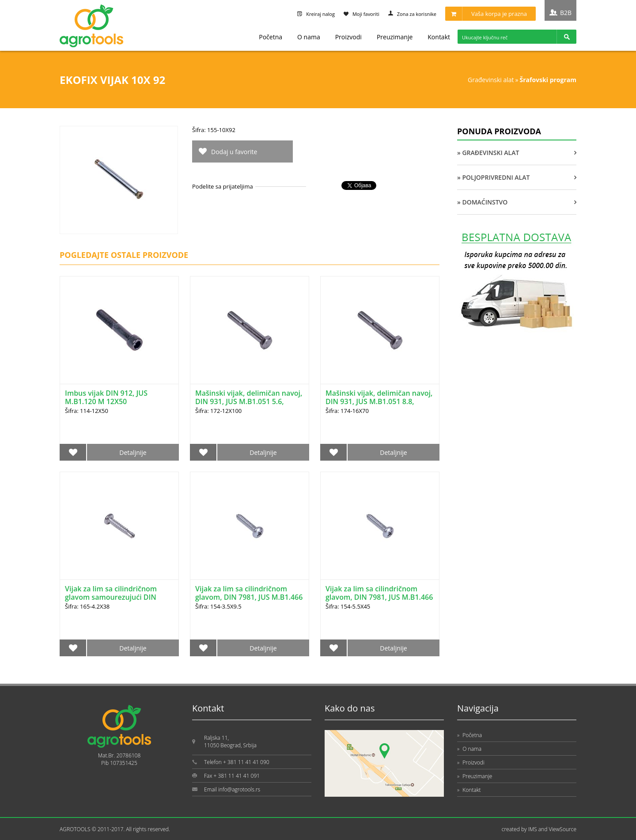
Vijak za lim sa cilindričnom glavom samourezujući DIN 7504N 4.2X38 (111, 597)
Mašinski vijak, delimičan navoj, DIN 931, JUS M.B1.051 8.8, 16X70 (379, 401)
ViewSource (562, 829)
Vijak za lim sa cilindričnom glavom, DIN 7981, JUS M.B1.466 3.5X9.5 (249, 597)
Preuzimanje (395, 37)
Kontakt (439, 37)
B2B (566, 13)
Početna (271, 37)
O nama (309, 37)
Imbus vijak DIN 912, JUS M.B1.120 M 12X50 (106, 397)
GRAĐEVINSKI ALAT (491, 80)
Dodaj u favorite (234, 152)
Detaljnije (133, 452)
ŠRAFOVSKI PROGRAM (548, 80)
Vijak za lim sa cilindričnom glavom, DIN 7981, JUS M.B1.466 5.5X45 (379, 597)
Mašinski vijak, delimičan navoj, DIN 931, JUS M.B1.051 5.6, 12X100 (249, 401)
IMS (533, 829)
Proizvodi (348, 37)
